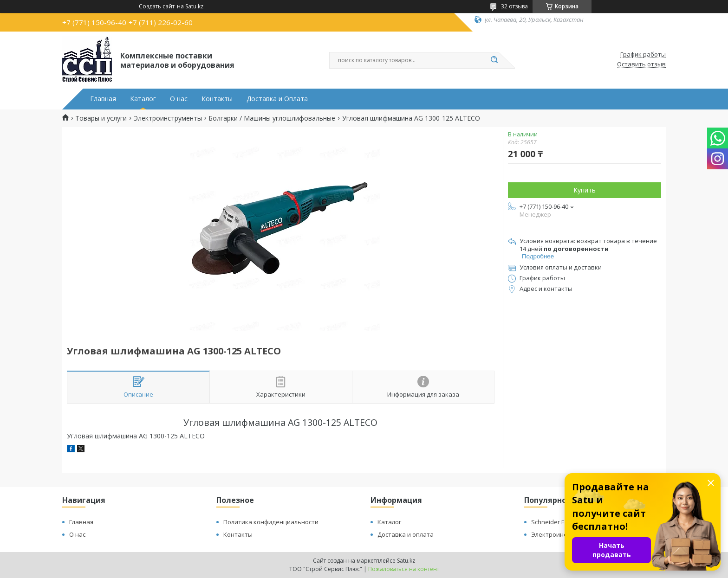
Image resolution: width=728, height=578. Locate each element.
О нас (179, 99)
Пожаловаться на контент (404, 569)
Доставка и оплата (406, 534)
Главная (103, 99)
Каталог (143, 99)
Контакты (217, 99)
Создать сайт (157, 6)
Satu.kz (406, 561)
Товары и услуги (101, 118)
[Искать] (494, 60)
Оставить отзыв (641, 64)
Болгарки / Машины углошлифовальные (272, 118)
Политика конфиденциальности (271, 522)
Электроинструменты (168, 118)
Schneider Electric (556, 522)
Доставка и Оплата (277, 99)
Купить (585, 190)
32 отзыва (514, 6)
